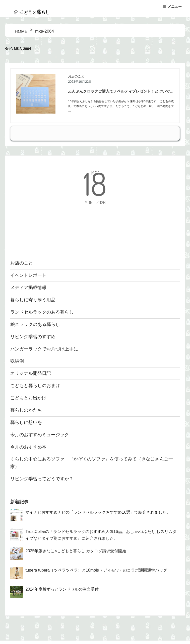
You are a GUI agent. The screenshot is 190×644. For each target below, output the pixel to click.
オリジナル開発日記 (31, 373)
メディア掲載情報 (28, 288)
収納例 (17, 361)
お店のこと (76, 76)
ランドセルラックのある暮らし (42, 312)
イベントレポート (28, 275)
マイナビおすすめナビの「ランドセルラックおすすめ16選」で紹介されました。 (98, 512)
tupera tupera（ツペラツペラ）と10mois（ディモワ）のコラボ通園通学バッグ (96, 570)
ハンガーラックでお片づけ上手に (44, 349)
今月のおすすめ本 (28, 447)
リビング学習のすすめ (33, 337)
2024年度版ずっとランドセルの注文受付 (62, 589)
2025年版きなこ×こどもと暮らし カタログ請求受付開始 (76, 551)
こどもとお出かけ (28, 398)
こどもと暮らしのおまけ (35, 386)
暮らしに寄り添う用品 (33, 300)
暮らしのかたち (26, 410)
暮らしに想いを (26, 422)
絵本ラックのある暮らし (35, 324)
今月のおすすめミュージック (40, 435)
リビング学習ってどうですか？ (42, 479)
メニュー (172, 7)
